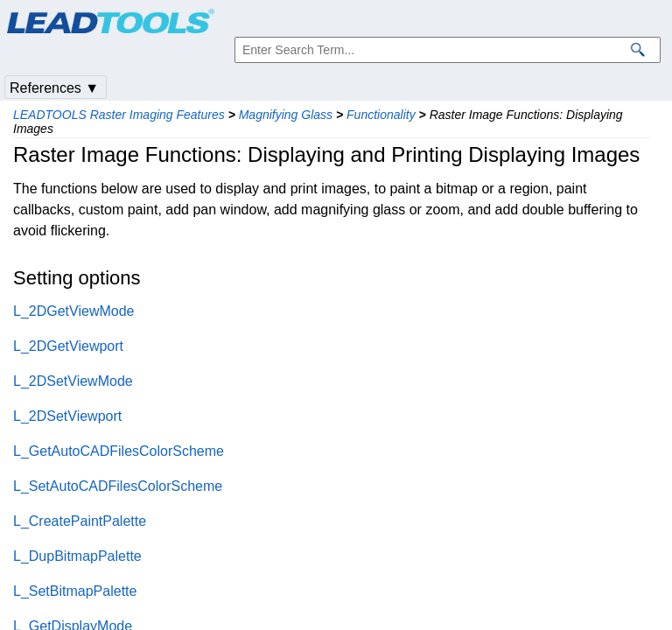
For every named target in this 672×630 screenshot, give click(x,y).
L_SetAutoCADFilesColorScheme (118, 486)
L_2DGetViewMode (73, 311)
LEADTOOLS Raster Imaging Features (119, 115)
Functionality (381, 115)
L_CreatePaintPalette (80, 521)
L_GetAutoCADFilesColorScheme (119, 451)
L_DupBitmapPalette (77, 556)
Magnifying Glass (286, 115)
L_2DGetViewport (68, 346)
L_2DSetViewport (67, 416)
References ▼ (54, 88)
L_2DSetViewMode (73, 381)
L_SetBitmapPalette (75, 591)
